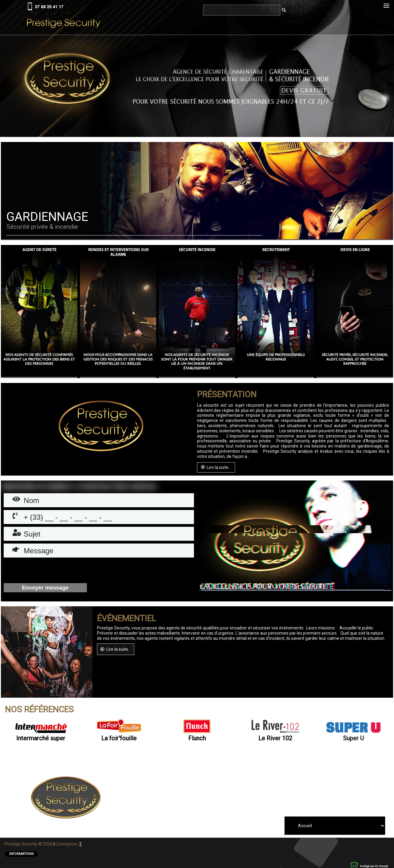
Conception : (67, 844)
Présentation (227, 395)
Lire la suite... (216, 467)
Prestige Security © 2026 (29, 844)
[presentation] (50, 571)
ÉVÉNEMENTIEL (127, 618)
